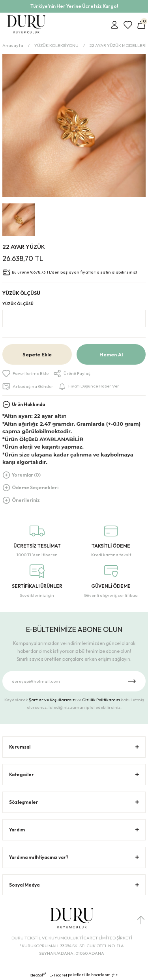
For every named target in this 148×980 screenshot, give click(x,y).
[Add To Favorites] (25, 374)
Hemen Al (111, 354)
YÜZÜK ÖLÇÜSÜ (18, 304)
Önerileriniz (26, 500)
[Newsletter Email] (74, 681)
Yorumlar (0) (26, 475)
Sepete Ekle (37, 354)
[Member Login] (114, 25)
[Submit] (132, 681)
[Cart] (141, 25)
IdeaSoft (38, 975)
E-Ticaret (58, 975)
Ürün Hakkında (28, 404)
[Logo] (26, 25)
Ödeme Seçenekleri (35, 487)
